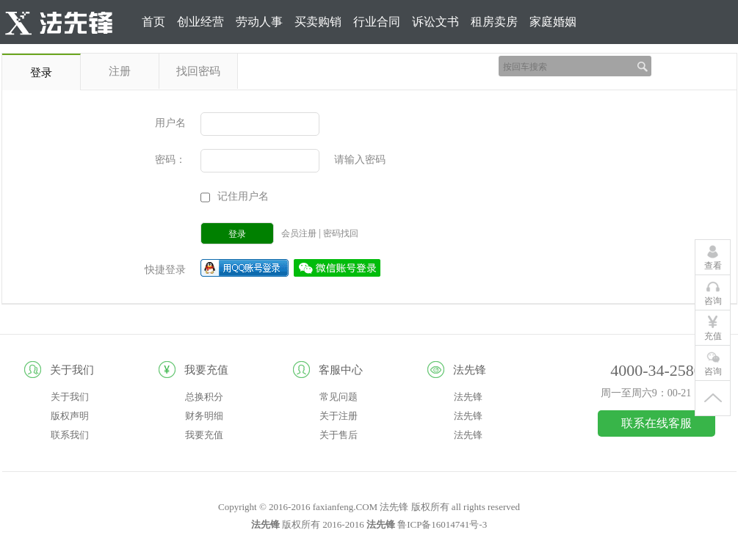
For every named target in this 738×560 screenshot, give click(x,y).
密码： (170, 160)
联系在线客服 (656, 423)
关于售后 (339, 435)
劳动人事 (259, 22)
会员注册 (300, 233)
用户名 (170, 123)
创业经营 (200, 22)
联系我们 (70, 435)
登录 (684, 66)
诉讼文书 (435, 22)
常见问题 (339, 397)
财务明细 (204, 416)
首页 (153, 22)
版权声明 (70, 416)
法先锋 (468, 397)
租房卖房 (494, 22)
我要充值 (204, 435)
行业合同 (377, 22)
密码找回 (341, 233)
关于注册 (339, 416)
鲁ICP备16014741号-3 (442, 524)
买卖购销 (318, 22)
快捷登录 (165, 270)
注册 (719, 66)
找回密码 (198, 71)
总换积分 (204, 397)
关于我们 (70, 397)
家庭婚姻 (553, 22)
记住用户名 (243, 196)
